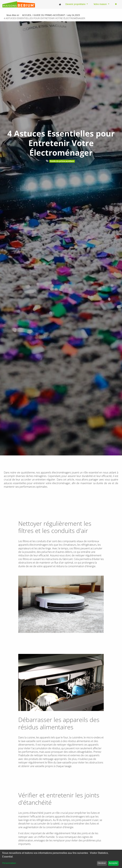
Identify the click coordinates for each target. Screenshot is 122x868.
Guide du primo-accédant (62, 161)
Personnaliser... (10, 863)
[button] (116, 4)
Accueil (27, 15)
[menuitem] (60, 4)
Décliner (102, 863)
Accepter (113, 863)
